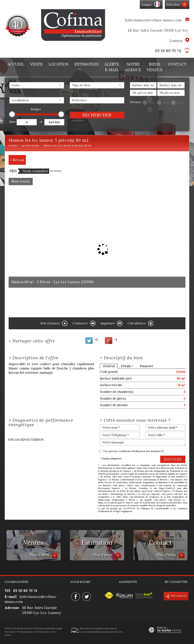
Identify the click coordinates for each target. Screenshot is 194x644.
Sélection (173, 5)
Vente (36, 64)
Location (58, 64)
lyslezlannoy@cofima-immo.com (153, 20)
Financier (147, 366)
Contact (177, 64)
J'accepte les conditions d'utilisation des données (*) (134, 451)
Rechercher (97, 115)
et (41, 122)
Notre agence (133, 67)
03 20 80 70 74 (168, 51)
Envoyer (173, 459)
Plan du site (10, 632)
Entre (13, 122)
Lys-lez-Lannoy (30, 146)
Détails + (127, 366)
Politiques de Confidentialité (155, 508)
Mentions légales (25, 632)
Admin (8, 635)
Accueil (16, 64)
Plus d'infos (44, 555)
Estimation (86, 64)
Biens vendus (155, 67)
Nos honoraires (42, 632)
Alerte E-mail (112, 67)
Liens (53, 632)
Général (109, 366)
